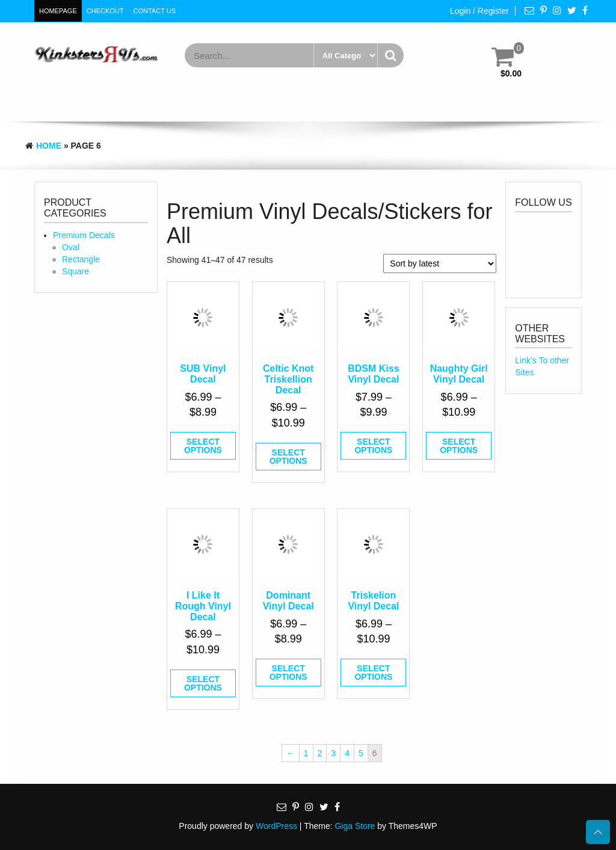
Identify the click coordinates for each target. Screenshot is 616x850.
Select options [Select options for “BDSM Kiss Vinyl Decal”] (373, 446)
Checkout (105, 11)
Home (49, 146)
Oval (71, 247)
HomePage (58, 11)
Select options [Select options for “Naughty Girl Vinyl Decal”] (459, 446)
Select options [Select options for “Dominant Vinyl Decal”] (288, 673)
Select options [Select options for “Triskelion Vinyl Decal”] (373, 673)
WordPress (276, 826)
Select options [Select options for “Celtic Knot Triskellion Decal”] (288, 457)
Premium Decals (84, 235)
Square (75, 271)
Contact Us (155, 11)
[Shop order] (440, 263)
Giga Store (355, 826)
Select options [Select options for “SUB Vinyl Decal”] (203, 446)
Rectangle (81, 259)
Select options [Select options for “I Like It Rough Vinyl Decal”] (203, 683)
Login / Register (479, 11)
